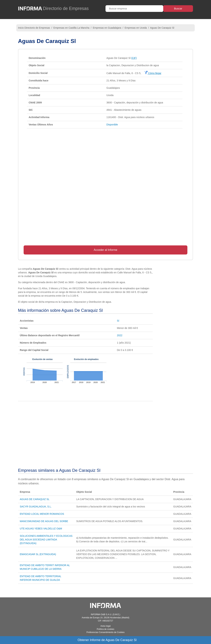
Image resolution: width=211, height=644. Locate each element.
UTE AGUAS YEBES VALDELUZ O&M (41, 529)
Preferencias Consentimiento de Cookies (105, 632)
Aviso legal (105, 626)
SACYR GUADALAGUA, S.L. (36, 507)
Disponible (112, 125)
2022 (120, 335)
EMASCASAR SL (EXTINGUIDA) (38, 554)
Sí (118, 321)
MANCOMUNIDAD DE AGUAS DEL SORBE (44, 521)
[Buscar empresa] (134, 9)
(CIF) (134, 58)
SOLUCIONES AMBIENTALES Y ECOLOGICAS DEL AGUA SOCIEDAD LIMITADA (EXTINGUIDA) (46, 540)
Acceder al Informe (105, 250)
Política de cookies (105, 629)
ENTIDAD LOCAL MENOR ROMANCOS (42, 514)
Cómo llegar (153, 73)
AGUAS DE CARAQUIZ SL (35, 499)
